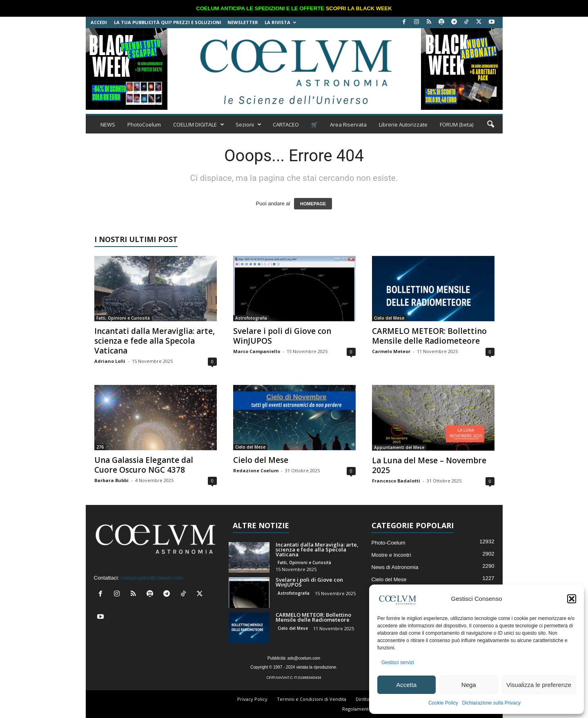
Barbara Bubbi (111, 480)
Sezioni (248, 124)
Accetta (406, 685)
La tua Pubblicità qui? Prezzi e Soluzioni (168, 22)
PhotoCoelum (144, 124)
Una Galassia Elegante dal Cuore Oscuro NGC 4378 (144, 465)
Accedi (99, 22)
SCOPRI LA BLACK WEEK (359, 8)
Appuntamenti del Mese (399, 447)
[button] (572, 599)
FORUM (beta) (457, 124)
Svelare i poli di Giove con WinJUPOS (282, 336)
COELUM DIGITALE (199, 124)
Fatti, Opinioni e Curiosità (123, 318)
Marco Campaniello (257, 351)
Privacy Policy (252, 699)
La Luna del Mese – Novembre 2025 (429, 465)
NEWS (108, 124)
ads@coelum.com (304, 658)
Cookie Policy (443, 703)
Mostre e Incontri (391, 555)
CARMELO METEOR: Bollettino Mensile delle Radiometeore (429, 336)
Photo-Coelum (389, 543)
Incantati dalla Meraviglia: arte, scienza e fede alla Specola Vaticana (155, 341)
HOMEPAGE (313, 204)
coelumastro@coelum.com (152, 578)
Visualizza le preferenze (539, 685)
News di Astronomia (395, 567)
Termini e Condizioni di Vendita (312, 699)
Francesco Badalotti (396, 481)
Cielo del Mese (389, 318)
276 (100, 447)
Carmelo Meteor (391, 351)
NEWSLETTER (243, 22)
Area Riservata (348, 124)
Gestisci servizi (398, 662)
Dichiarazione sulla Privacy (491, 703)
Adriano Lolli (110, 361)
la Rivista (280, 22)
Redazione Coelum (256, 470)
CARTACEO (286, 124)
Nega (469, 685)
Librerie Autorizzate (403, 124)
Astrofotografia (251, 318)
